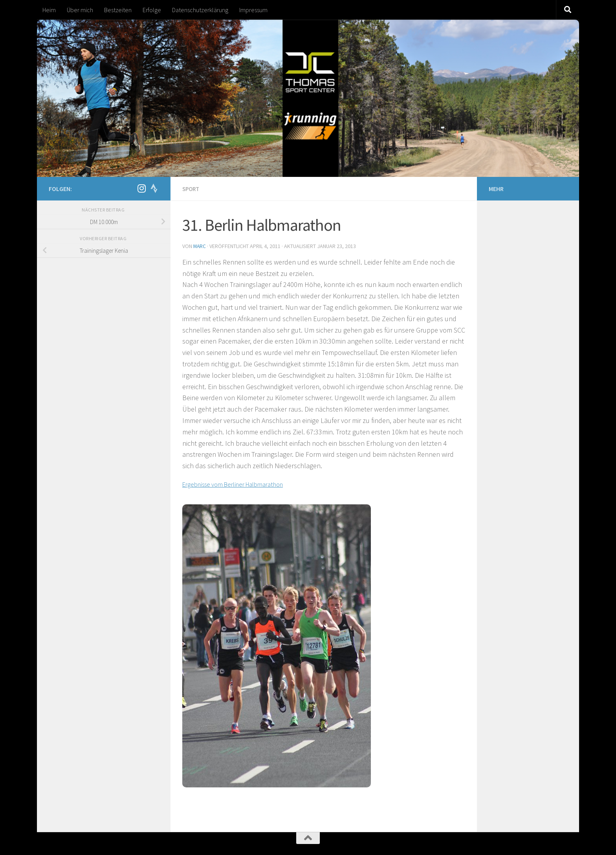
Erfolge (152, 10)
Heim (49, 10)
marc (200, 246)
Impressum (253, 10)
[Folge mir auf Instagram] (141, 188)
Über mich (80, 10)
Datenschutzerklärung (200, 10)
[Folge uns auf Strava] (154, 188)
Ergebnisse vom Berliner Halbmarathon (240, 483)
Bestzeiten (118, 10)
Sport (192, 189)
